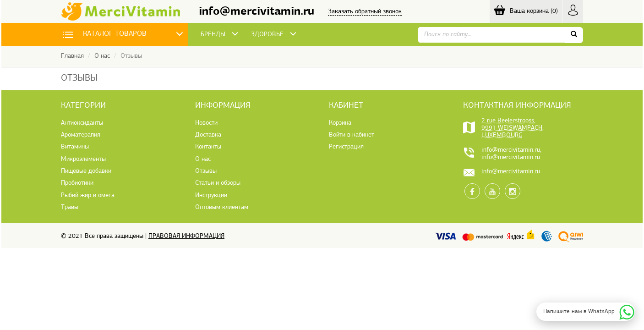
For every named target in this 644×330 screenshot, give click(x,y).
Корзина (340, 123)
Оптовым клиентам (222, 207)
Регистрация (346, 147)
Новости (206, 123)
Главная (72, 56)
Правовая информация (186, 236)
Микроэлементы (83, 159)
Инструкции (211, 195)
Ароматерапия (81, 135)
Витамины (75, 147)
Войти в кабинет (352, 135)
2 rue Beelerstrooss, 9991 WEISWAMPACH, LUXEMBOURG (513, 128)
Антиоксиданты (82, 123)
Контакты (208, 147)
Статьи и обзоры (218, 183)
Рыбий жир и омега (88, 195)
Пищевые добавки (86, 171)
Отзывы (206, 171)
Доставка (208, 135)
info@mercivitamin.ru (257, 12)
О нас (102, 56)
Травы (70, 207)
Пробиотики (77, 183)
